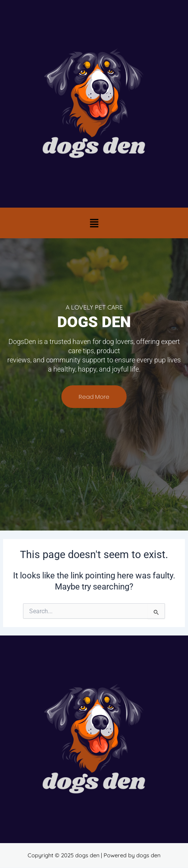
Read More (94, 397)
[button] (94, 223)
